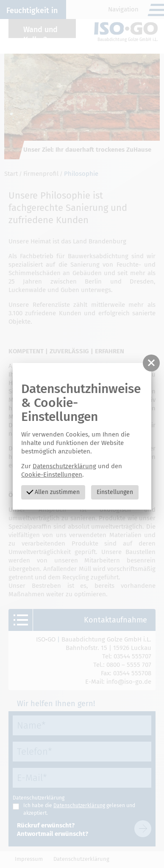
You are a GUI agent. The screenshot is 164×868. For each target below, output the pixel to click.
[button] (151, 363)
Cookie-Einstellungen (52, 475)
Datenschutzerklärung (64, 466)
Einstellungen (115, 492)
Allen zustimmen (53, 491)
